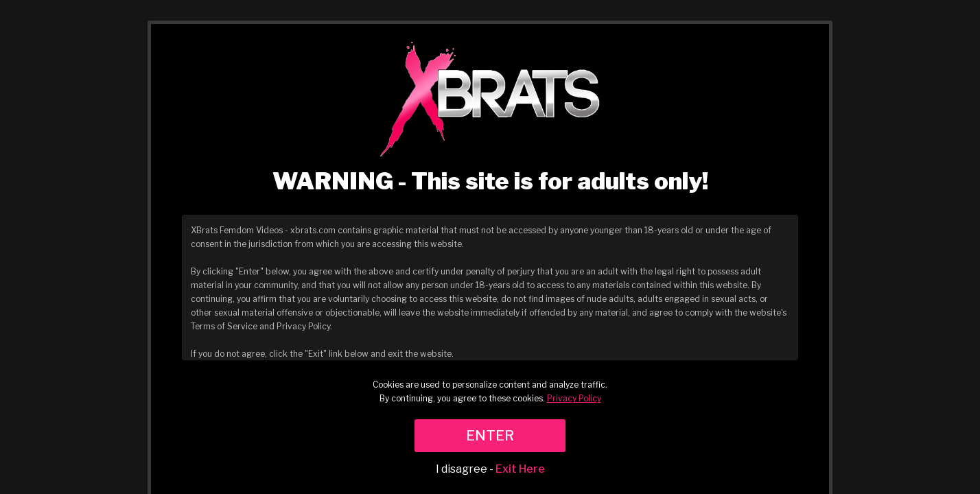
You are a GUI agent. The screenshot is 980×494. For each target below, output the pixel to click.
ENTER (490, 436)
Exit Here (520, 469)
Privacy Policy (574, 398)
